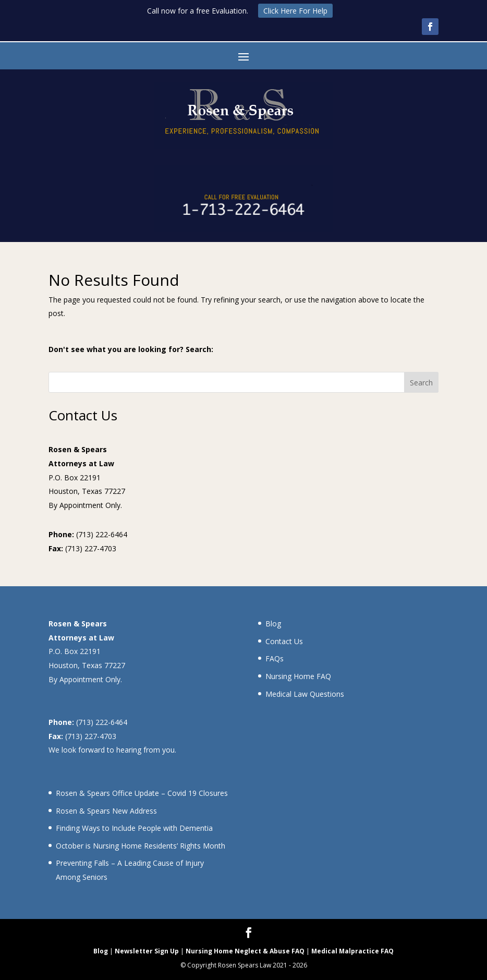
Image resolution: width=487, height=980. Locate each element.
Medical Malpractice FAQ (352, 951)
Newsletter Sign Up (147, 951)
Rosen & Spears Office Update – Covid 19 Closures (142, 793)
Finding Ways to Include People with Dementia (134, 828)
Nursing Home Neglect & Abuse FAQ (245, 951)
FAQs (275, 658)
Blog (273, 624)
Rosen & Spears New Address (106, 811)
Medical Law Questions (305, 694)
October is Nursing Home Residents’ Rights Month (141, 846)
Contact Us (284, 641)
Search (421, 383)
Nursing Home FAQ (298, 676)
